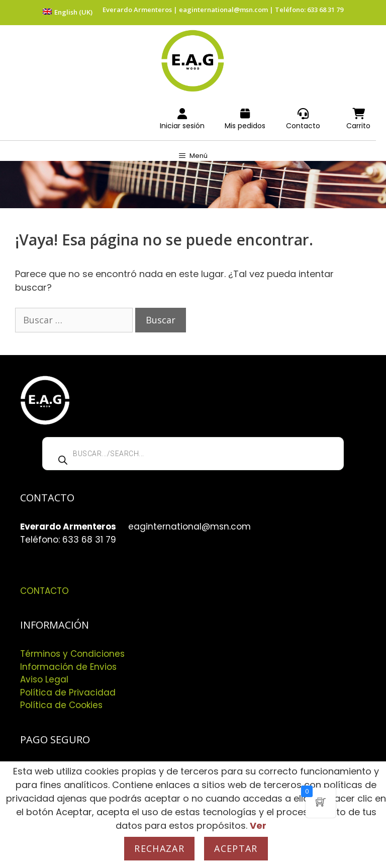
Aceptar (236, 848)
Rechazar (159, 848)
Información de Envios (68, 667)
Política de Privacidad (68, 692)
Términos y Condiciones (72, 654)
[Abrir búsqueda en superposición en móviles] (193, 454)
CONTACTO (44, 591)
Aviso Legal (44, 679)
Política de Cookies (61, 705)
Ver (258, 826)
